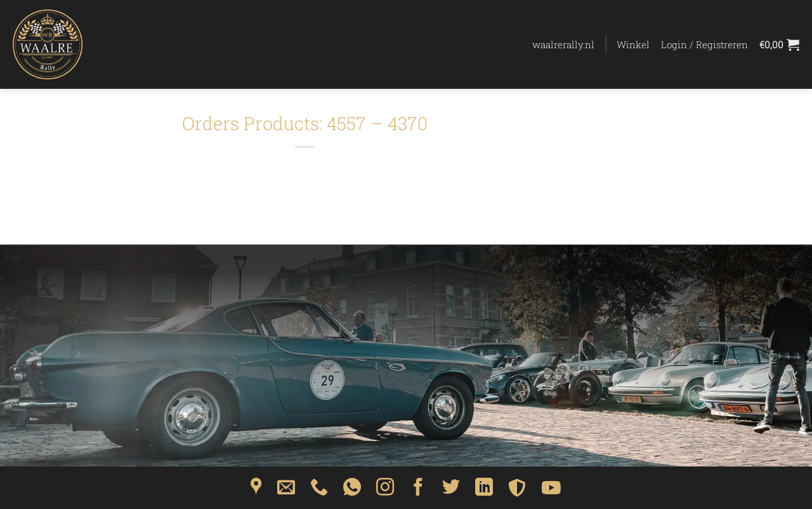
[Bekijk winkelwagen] (779, 44)
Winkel (633, 44)
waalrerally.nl (563, 44)
